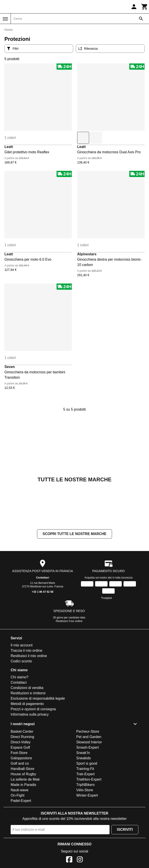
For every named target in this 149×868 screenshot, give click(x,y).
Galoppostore (21, 758)
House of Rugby (23, 774)
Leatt (9, 147)
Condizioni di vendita (27, 688)
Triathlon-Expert (89, 779)
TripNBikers (85, 785)
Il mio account (22, 645)
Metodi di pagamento (27, 704)
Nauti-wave (20, 790)
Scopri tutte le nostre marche (74, 534)
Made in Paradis (24, 785)
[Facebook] (69, 860)
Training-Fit (85, 769)
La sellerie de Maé (25, 779)
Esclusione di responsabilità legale (38, 698)
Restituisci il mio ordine (29, 656)
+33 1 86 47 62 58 (42, 592)
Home (9, 30)
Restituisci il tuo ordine (69, 621)
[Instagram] (80, 860)
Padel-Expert (21, 801)
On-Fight (18, 795)
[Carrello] (145, 7)
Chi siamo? (20, 677)
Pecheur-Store (88, 731)
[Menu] (5, 19)
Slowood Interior (89, 742)
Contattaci (43, 578)
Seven (10, 367)
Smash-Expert (87, 747)
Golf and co (20, 763)
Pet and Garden (89, 737)
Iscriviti (125, 830)
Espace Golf (20, 747)
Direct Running (22, 737)
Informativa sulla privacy (30, 714)
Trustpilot (107, 598)
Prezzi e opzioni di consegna (33, 709)
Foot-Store (19, 753)
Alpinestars (87, 254)
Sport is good (87, 763)
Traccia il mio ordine (26, 651)
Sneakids (84, 758)
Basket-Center (22, 731)
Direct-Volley (21, 742)
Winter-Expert (87, 795)
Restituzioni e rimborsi (28, 693)
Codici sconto (21, 661)
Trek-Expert (85, 774)
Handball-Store (23, 769)
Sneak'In (83, 753)
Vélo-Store (85, 790)
